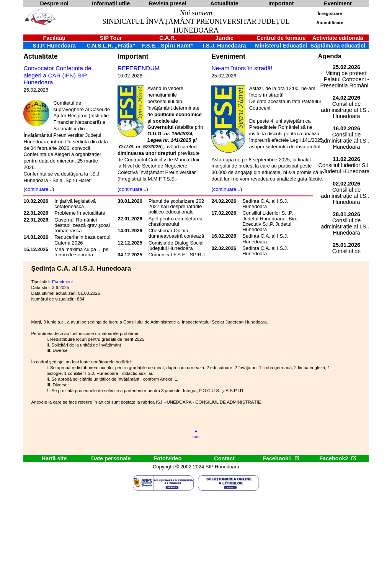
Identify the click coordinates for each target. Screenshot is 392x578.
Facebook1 (281, 458)
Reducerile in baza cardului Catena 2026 (84, 240)
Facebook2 (338, 458)
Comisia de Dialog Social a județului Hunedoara (178, 245)
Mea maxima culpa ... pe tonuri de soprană (81, 252)
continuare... (39, 189)
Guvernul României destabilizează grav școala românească (83, 225)
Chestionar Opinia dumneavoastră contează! (177, 233)
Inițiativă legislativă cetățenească (75, 204)
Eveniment (228, 56)
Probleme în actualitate (80, 213)
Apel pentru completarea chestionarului (176, 221)
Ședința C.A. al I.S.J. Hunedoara (265, 204)
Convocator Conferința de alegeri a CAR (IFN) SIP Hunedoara (57, 75)
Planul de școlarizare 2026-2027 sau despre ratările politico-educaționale (179, 207)
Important (133, 56)
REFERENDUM (139, 68)
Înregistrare (330, 13)
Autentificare (330, 23)
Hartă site (54, 458)
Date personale (111, 458)
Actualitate (40, 56)
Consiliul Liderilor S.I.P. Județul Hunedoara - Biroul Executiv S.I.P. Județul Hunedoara (272, 221)
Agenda (330, 56)
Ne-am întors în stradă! (242, 68)
